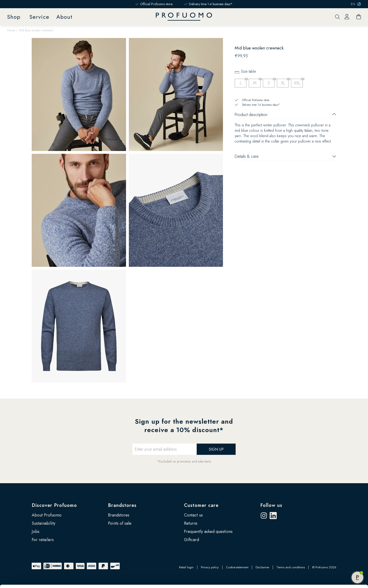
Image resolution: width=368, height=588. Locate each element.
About (64, 17)
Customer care (201, 505)
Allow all (329, 535)
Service (39, 17)
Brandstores (122, 505)
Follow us (271, 505)
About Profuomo (47, 515)
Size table (249, 71)
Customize (329, 550)
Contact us (193, 515)
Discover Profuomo (54, 505)
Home (11, 30)
